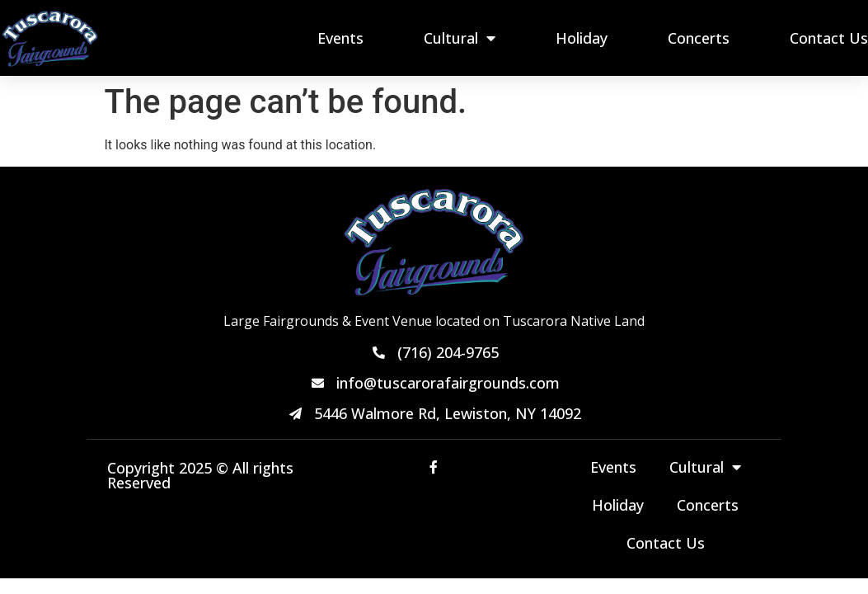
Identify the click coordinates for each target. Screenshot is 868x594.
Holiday (582, 38)
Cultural (460, 38)
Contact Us (829, 38)
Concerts (699, 38)
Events (340, 38)
